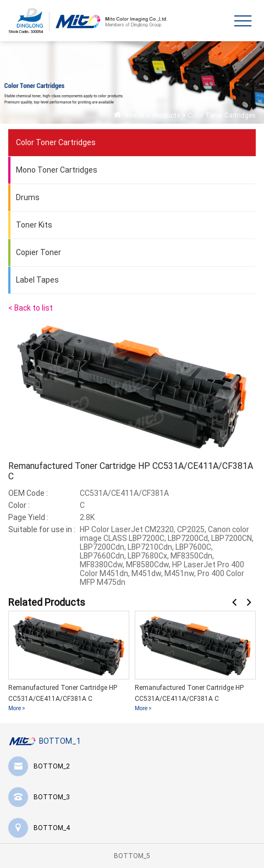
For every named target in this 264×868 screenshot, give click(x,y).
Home (135, 115)
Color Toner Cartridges (222, 115)
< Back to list (31, 308)
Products (166, 115)
